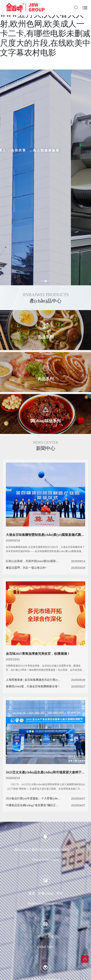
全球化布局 (46, 937)
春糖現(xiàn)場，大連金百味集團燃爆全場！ (33, 686)
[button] (43, 281)
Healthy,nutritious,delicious (45, 903)
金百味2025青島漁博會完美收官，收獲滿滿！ (38, 654)
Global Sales (45, 947)
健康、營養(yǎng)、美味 (46, 893)
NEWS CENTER (46, 443)
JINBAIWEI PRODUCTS (46, 295)
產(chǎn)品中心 (46, 301)
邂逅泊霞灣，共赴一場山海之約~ (26, 568)
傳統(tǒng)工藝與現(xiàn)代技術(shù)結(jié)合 (45, 850)
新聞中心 (46, 448)
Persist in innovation (46, 860)
